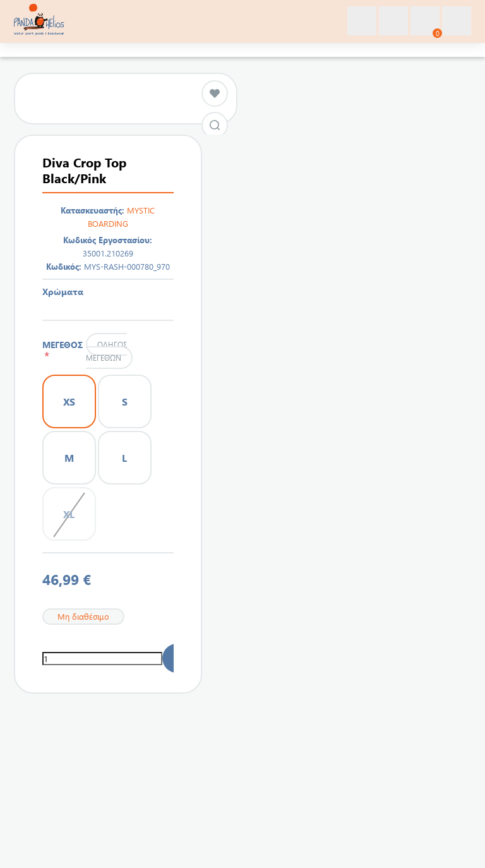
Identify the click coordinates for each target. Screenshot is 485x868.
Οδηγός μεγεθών (106, 351)
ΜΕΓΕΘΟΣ (63, 350)
